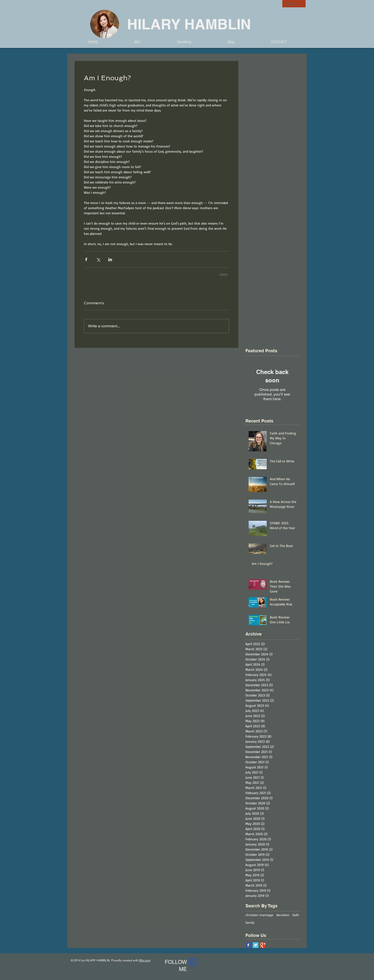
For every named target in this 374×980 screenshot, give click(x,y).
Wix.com (145, 960)
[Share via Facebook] (86, 259)
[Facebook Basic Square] (248, 945)
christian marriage (259, 915)
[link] (294, 4)
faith (296, 915)
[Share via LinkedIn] (110, 259)
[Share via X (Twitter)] (98, 259)
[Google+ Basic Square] (263, 945)
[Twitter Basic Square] (256, 945)
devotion (283, 915)
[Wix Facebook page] (193, 962)
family (250, 923)
